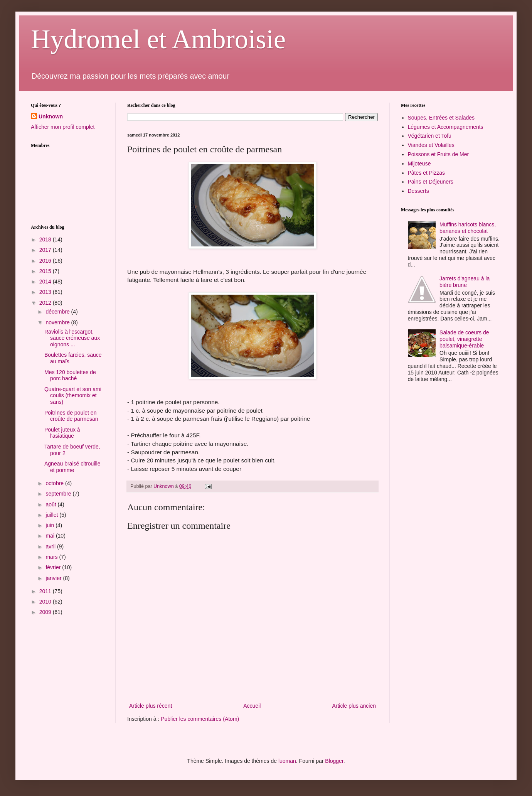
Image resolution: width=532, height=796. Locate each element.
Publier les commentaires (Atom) (200, 719)
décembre (58, 312)
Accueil (252, 706)
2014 (46, 282)
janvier (54, 578)
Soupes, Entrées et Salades (441, 118)
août (51, 504)
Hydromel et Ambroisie (158, 39)
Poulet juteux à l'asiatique (62, 433)
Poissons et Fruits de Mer (439, 154)
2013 (46, 292)
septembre (59, 494)
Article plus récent (151, 706)
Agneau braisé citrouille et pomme (72, 467)
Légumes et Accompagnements (446, 127)
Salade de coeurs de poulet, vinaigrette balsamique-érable (464, 339)
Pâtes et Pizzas (427, 173)
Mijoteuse (419, 164)
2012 (46, 303)
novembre (58, 322)
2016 (46, 261)
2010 (46, 602)
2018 (46, 239)
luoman (287, 761)
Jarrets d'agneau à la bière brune (465, 282)
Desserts (418, 191)
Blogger (334, 761)
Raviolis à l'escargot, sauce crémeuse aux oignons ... (72, 338)
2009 (46, 612)
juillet (52, 515)
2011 (46, 591)
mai (51, 536)
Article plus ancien (354, 706)
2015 (46, 271)
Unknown (51, 116)
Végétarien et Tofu (430, 136)
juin (51, 525)
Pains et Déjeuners (431, 182)
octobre (55, 483)
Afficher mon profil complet (63, 127)
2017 (46, 250)
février (54, 567)
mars (52, 557)
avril (51, 546)
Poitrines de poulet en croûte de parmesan (71, 416)
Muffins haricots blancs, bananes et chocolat (468, 228)
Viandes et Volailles (431, 145)
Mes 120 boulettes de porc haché (70, 375)
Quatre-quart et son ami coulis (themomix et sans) (73, 396)
